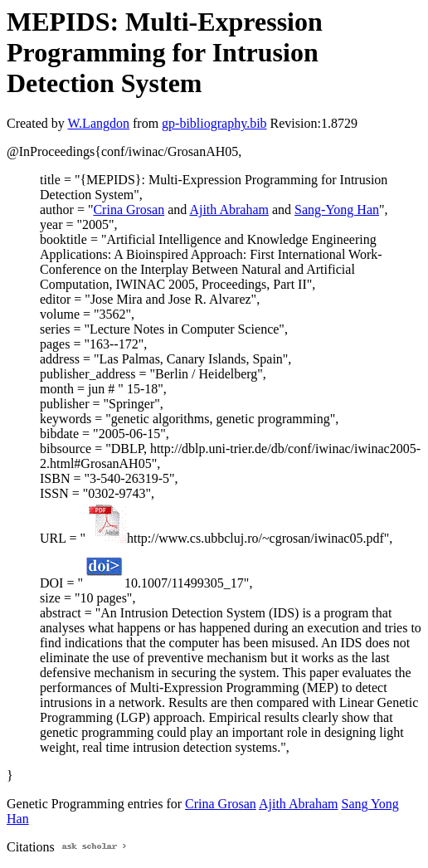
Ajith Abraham (229, 210)
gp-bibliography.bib (214, 123)
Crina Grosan (129, 210)
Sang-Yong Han (337, 210)
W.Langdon (98, 123)
